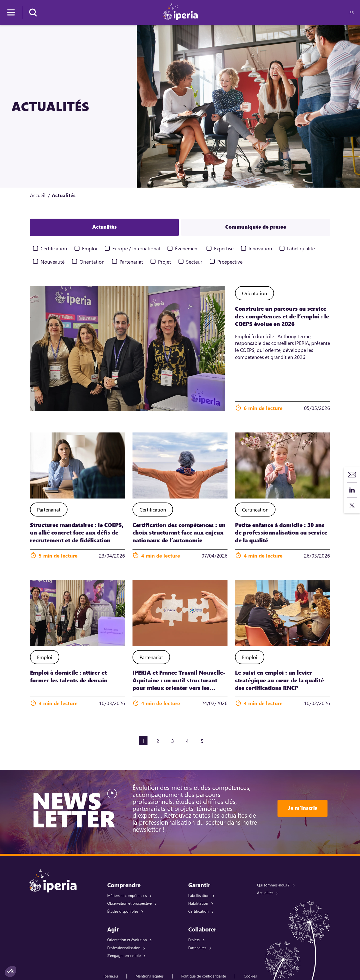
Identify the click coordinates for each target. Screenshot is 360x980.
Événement (187, 248)
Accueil (38, 195)
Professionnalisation (124, 948)
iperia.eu (111, 976)
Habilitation (198, 903)
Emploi (90, 248)
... (217, 741)
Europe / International (136, 248)
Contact (352, 475)
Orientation (92, 262)
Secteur (194, 262)
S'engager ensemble (124, 955)
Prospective (230, 262)
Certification (54, 248)
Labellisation (199, 895)
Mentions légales (149, 976)
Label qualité (301, 248)
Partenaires (197, 948)
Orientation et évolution (127, 940)
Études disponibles (123, 911)
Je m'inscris (303, 808)
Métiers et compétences (127, 895)
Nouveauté (52, 262)
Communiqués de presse (256, 227)
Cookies (250, 976)
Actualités (104, 227)
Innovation (260, 248)
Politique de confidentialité (204, 976)
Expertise (224, 248)
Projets (194, 940)
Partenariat (131, 262)
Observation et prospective (129, 903)
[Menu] (11, 13)
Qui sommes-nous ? (273, 885)
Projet (164, 262)
